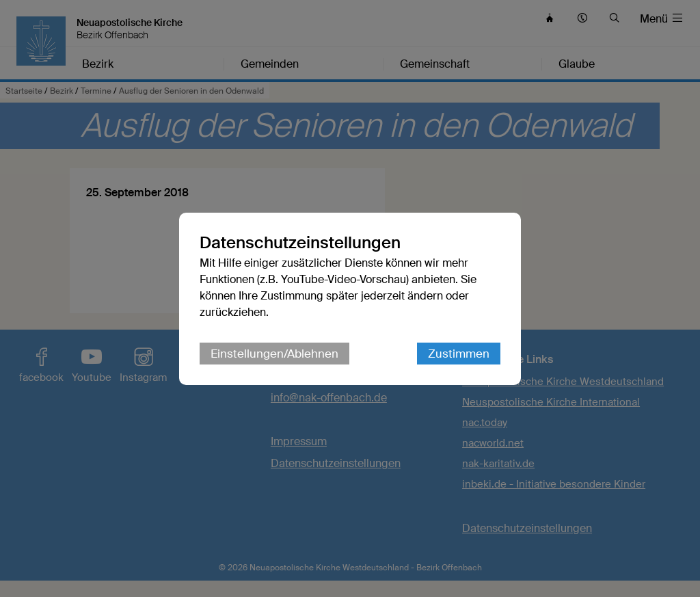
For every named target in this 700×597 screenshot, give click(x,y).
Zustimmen (459, 354)
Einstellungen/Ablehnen (274, 354)
